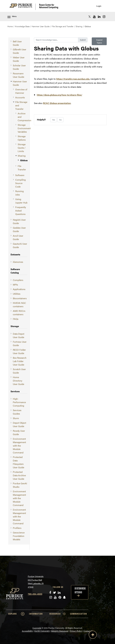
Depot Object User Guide (19, 424)
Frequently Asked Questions (21, 211)
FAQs (16, 319)
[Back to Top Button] (93, 635)
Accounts (20, 97)
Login (99, 6)
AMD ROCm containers (19, 313)
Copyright (37, 628)
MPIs (15, 285)
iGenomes (18, 262)
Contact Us (88, 631)
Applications (19, 289)
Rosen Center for (49, 6)
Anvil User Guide (18, 237)
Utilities (17, 294)
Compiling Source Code (20, 183)
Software (20, 175)
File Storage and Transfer (63, 26)
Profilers (17, 528)
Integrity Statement (60, 631)
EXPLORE (16, 614)
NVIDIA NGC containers (19, 305)
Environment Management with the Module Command (19, 446)
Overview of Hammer (21, 91)
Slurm (16, 418)
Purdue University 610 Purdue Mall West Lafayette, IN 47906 (36, 582)
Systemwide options (80, 590)
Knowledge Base (22, 26)
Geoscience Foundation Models (19, 536)
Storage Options (22, 138)
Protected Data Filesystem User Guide (18, 462)
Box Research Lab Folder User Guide (20, 361)
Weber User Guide (19, 59)
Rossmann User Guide (18, 75)
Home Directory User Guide (18, 381)
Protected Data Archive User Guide (19, 475)
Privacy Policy (76, 631)
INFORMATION (36, 614)
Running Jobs (19, 193)
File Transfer (22, 168)
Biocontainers (20, 298)
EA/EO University (42, 631)
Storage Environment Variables (24, 128)
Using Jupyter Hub (21, 201)
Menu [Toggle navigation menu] (12, 17)
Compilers (18, 280)
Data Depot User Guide (19, 335)
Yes (54, 120)
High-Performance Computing (19, 402)
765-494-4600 (35, 594)
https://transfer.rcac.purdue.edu (73, 79)
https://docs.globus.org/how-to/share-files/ (59, 95)
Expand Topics (99, 41)
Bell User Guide (17, 43)
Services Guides (17, 412)
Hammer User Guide (41, 26)
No (60, 120)
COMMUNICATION (78, 614)
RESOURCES (57, 614)
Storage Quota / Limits (22, 148)
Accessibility (27, 631)
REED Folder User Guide (19, 351)
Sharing (79, 26)
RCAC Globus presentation (57, 103)
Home (10, 26)
